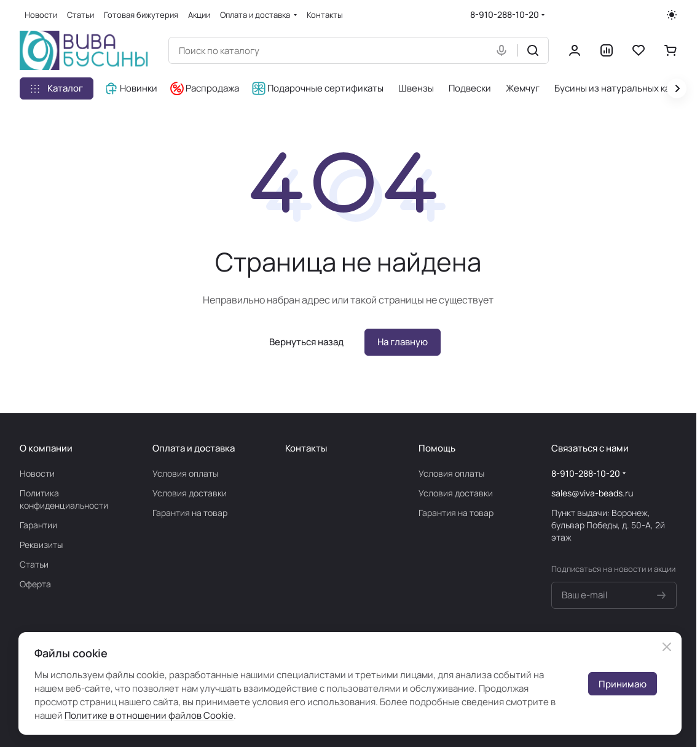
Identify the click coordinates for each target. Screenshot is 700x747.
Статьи (34, 564)
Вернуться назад (306, 342)
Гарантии (38, 525)
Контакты (306, 448)
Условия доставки (190, 493)
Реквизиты (41, 545)
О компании (46, 448)
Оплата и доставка (194, 448)
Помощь (437, 448)
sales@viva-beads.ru (592, 493)
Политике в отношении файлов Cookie (149, 715)
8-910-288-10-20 (505, 14)
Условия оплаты (185, 473)
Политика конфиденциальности (64, 499)
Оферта (35, 584)
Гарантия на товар (190, 513)
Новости (37, 473)
